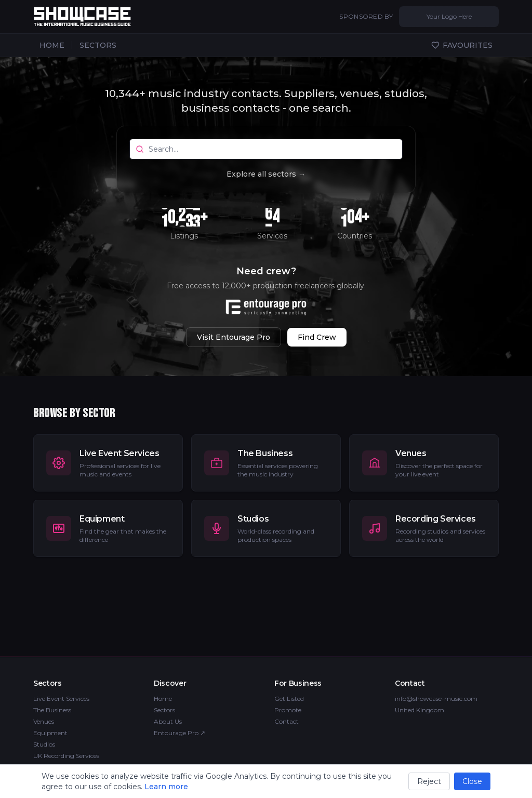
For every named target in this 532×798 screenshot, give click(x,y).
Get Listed (289, 699)
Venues (44, 721)
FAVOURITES (462, 45)
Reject (429, 781)
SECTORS (98, 45)
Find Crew (317, 337)
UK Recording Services (66, 756)
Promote (288, 710)
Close (472, 781)
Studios (44, 744)
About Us (168, 721)
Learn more (166, 787)
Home (163, 699)
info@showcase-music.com (436, 699)
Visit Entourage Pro (234, 337)
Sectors (164, 710)
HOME (52, 45)
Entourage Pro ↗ (179, 733)
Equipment (50, 733)
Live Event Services (61, 699)
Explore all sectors (266, 174)
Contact (287, 721)
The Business (52, 710)
